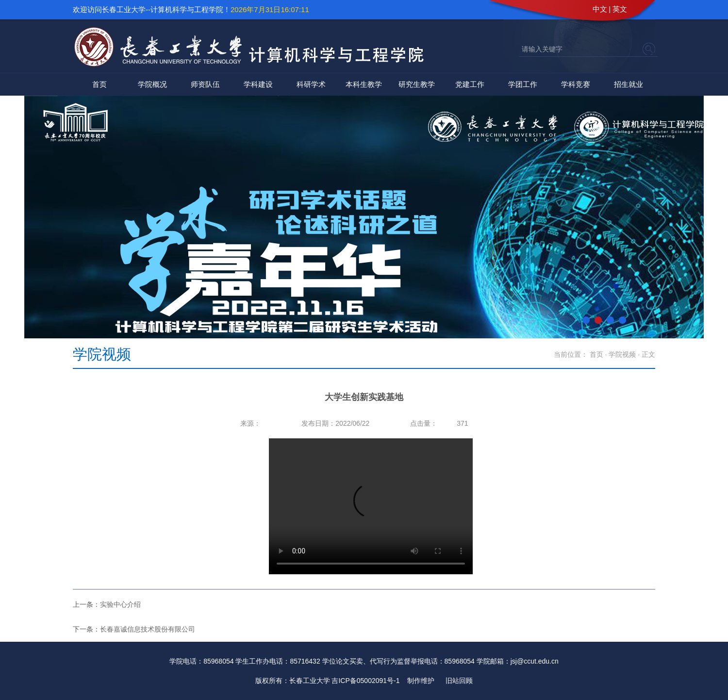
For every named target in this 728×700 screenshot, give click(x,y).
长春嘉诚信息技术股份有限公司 (148, 629)
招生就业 (629, 84)
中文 (600, 9)
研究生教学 (417, 84)
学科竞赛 (576, 84)
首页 (99, 84)
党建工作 (470, 84)
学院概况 (152, 84)
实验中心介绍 (120, 604)
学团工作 (523, 84)
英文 (620, 9)
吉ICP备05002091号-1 (365, 681)
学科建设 (258, 84)
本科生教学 (364, 84)
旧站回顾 (459, 681)
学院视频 (622, 354)
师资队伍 (205, 84)
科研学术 (311, 84)
